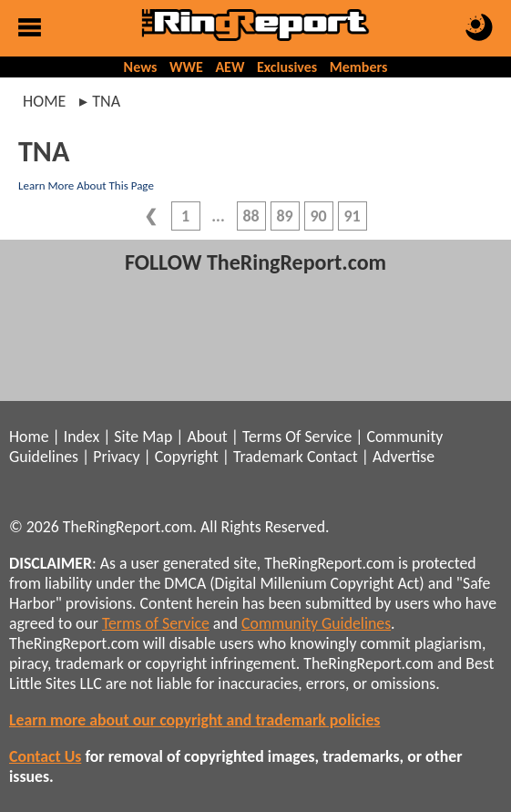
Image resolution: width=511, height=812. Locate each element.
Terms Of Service (297, 437)
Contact (332, 457)
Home (44, 101)
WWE (186, 67)
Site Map (143, 437)
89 (284, 216)
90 (318, 216)
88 (250, 216)
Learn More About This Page (86, 185)
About (207, 437)
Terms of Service (156, 623)
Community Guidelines (316, 623)
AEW (230, 67)
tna (106, 101)
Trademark (268, 457)
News (141, 67)
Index (82, 437)
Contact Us (45, 756)
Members (359, 67)
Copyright (187, 457)
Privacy (116, 457)
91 (352, 216)
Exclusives (287, 67)
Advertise (404, 457)
